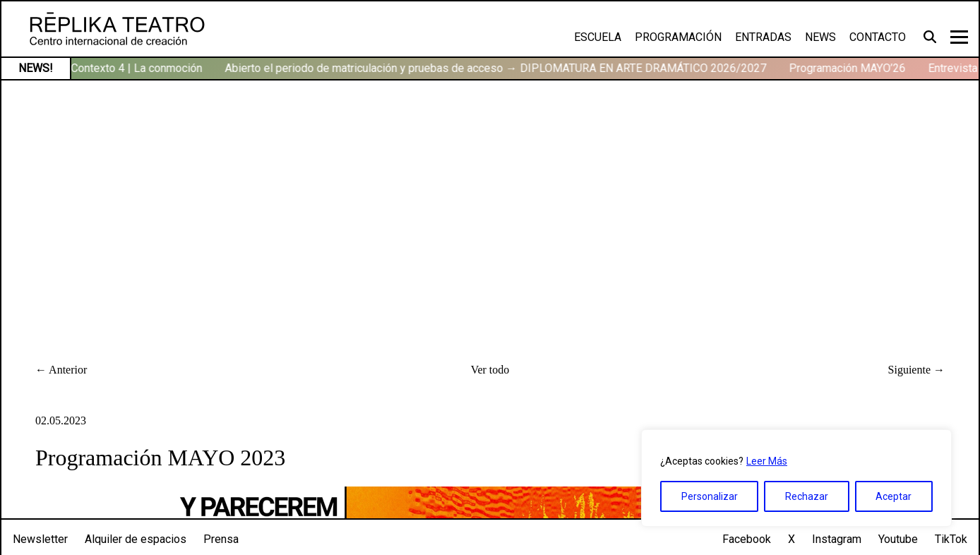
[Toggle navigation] (959, 37)
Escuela (598, 37)
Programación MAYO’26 (850, 68)
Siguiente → (916, 370)
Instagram (837, 539)
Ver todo (490, 370)
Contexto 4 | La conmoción (139, 68)
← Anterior (61, 370)
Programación (678, 37)
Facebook (747, 539)
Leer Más (767, 461)
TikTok (951, 539)
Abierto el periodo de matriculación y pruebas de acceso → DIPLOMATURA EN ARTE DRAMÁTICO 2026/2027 (498, 68)
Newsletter (40, 539)
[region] (796, 478)
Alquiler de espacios (136, 539)
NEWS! (36, 68)
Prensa (221, 539)
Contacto (878, 37)
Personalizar (710, 496)
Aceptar (894, 496)
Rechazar (807, 496)
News (820, 37)
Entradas (763, 37)
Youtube (898, 539)
